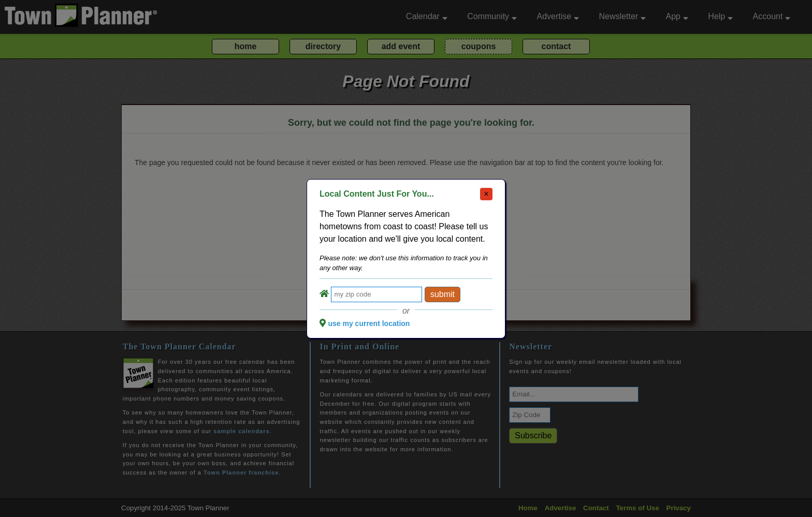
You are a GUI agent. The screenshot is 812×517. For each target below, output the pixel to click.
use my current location (369, 323)
